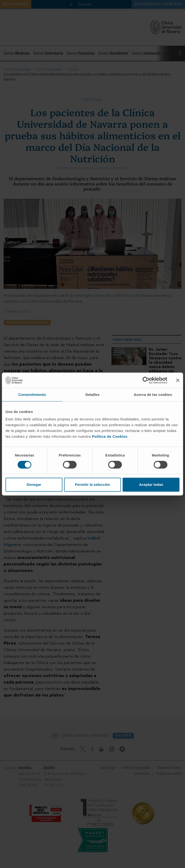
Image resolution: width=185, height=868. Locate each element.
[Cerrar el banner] (178, 380)
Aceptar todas (151, 485)
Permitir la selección (92, 485)
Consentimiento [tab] (32, 395)
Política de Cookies (110, 436)
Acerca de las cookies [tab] (153, 395)
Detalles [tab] (92, 395)
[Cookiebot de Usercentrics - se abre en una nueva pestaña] (146, 380)
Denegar (34, 485)
